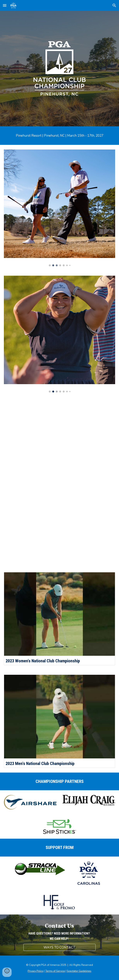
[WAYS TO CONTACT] (59, 947)
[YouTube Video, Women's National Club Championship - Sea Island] (59, 440)
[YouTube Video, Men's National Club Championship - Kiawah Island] (59, 525)
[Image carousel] (59, 208)
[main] (59, 136)
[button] (5, 5)
